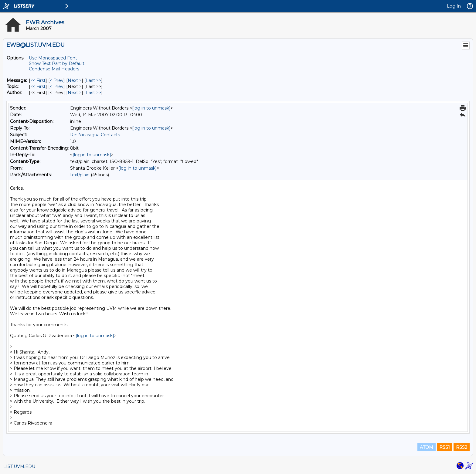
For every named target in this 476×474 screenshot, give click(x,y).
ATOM (427, 447)
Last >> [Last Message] (93, 80)
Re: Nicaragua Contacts (95, 135)
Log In (454, 6)
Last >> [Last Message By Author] (93, 93)
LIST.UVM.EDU (19, 466)
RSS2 (462, 447)
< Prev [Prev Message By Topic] (57, 86)
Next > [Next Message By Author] (75, 93)
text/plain (80, 175)
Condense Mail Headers (54, 69)
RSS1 (445, 447)
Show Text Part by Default (57, 63)
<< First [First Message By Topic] (38, 86)
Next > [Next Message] (75, 80)
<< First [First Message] (38, 80)
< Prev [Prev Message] (57, 80)
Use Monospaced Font (53, 58)
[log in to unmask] (151, 108)
